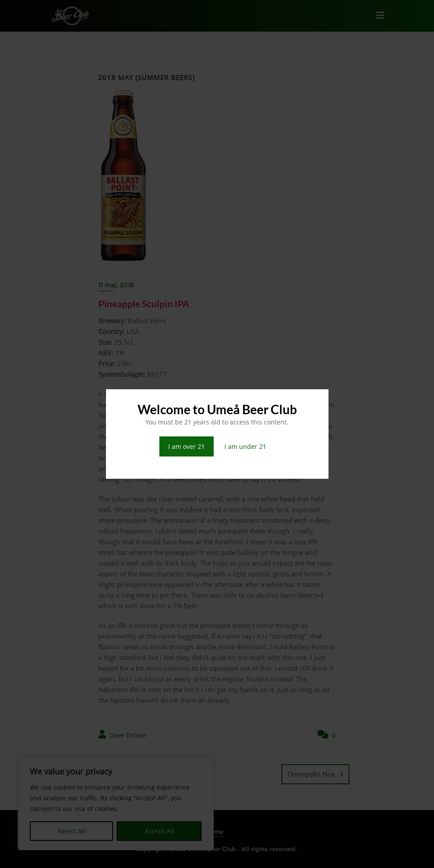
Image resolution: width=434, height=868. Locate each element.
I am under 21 (245, 446)
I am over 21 (187, 446)
